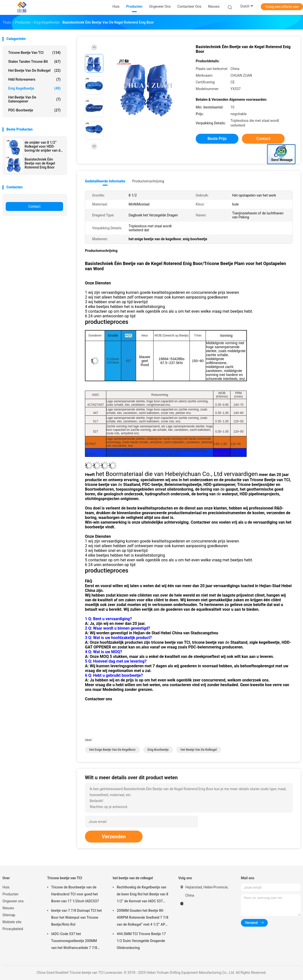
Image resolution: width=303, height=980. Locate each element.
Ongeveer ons (13, 901)
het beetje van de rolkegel (34, 70)
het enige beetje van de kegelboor (112, 750)
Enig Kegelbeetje (34, 88)
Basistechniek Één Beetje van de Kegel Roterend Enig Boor (40, 163)
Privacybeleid (13, 929)
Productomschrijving (148, 181)
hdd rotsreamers (34, 79)
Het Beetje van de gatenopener (34, 99)
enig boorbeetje (158, 750)
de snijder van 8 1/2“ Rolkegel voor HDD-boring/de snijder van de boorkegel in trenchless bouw (43, 146)
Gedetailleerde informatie (105, 181)
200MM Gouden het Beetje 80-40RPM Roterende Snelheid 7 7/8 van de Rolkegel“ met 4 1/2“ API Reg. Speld (143, 918)
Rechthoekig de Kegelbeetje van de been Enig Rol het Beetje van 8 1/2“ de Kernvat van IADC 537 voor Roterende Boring (143, 895)
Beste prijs (217, 139)
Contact (34, 206)
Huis (6, 887)
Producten (10, 894)
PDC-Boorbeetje (34, 110)
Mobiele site (12, 922)
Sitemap (9, 915)
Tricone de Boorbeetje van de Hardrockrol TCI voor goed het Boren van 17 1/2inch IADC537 (75, 894)
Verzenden (114, 837)
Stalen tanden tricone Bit (34, 62)
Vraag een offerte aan (282, 7)
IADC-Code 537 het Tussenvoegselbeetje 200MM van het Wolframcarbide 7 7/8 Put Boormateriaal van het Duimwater (74, 942)
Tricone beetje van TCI (34, 53)
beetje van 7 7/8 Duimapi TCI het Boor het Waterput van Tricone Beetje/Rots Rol (76, 917)
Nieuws (8, 908)
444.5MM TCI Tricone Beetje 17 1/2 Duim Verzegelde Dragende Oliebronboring (141, 941)
